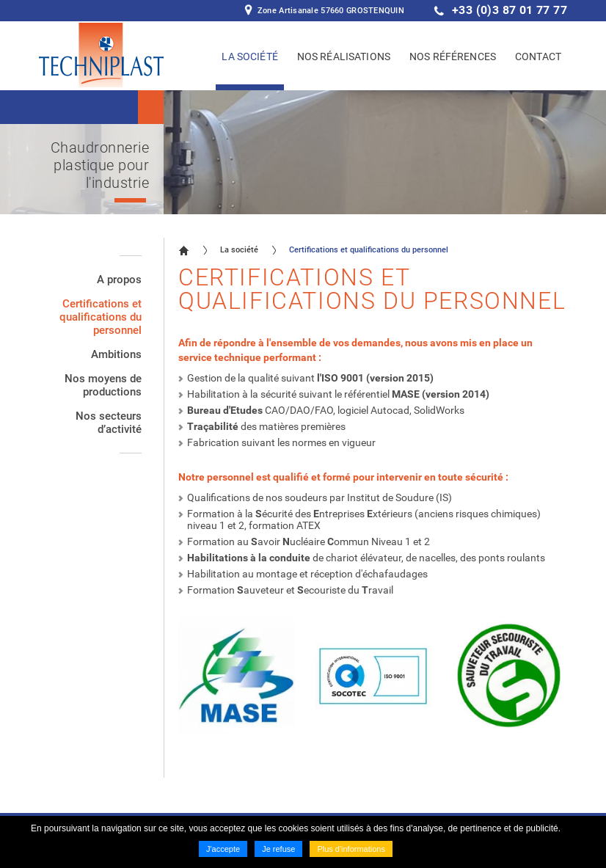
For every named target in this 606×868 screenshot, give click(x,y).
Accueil (184, 250)
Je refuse (278, 849)
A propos (119, 280)
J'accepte (223, 849)
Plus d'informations (351, 849)
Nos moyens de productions (103, 385)
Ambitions (116, 354)
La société (239, 250)
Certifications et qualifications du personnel (101, 317)
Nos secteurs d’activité (109, 423)
